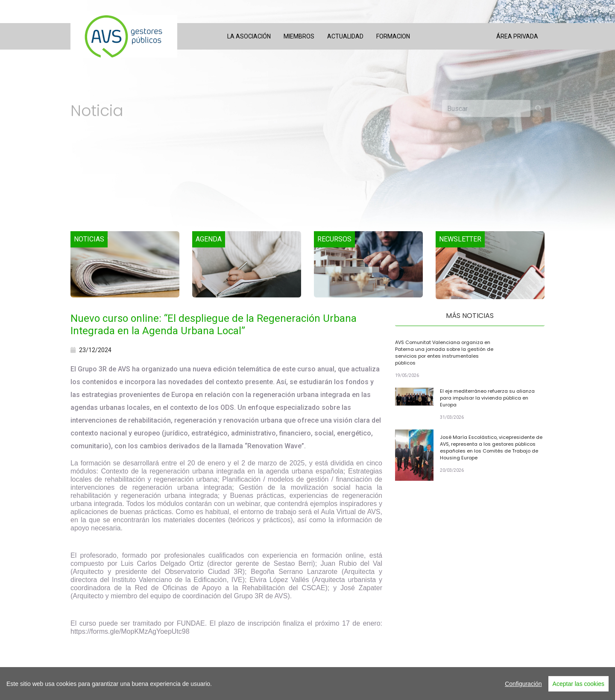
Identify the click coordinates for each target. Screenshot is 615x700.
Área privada (517, 36)
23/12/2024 (91, 350)
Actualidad (345, 36)
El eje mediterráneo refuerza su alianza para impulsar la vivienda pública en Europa (487, 398)
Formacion (393, 36)
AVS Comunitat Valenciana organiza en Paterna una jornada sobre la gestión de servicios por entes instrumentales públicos (444, 353)
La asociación (249, 36)
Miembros (299, 36)
